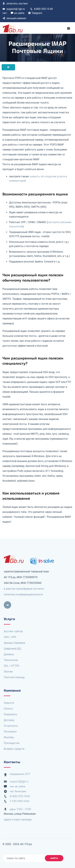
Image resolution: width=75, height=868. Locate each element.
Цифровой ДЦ (12, 649)
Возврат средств (14, 749)
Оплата (8, 709)
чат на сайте (18, 786)
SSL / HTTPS (12, 666)
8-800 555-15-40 (42, 9)
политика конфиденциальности (23, 594)
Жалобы (9, 737)
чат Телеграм (18, 791)
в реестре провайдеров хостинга (24, 589)
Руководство (12, 743)
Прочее (8, 672)
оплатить (15, 4)
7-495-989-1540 (19, 801)
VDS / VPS (10, 637)
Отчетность (11, 726)
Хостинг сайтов (13, 631)
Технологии (11, 660)
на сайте (17, 13)
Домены (9, 654)
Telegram (35, 13)
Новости (9, 703)
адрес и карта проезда (18, 820)
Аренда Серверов (14, 643)
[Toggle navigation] (69, 28)
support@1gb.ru (14, 9)
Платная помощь (14, 677)
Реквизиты (10, 714)
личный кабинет (14, 18)
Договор (9, 720)
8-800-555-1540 (20, 796)
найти (54, 858)
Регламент (10, 732)
